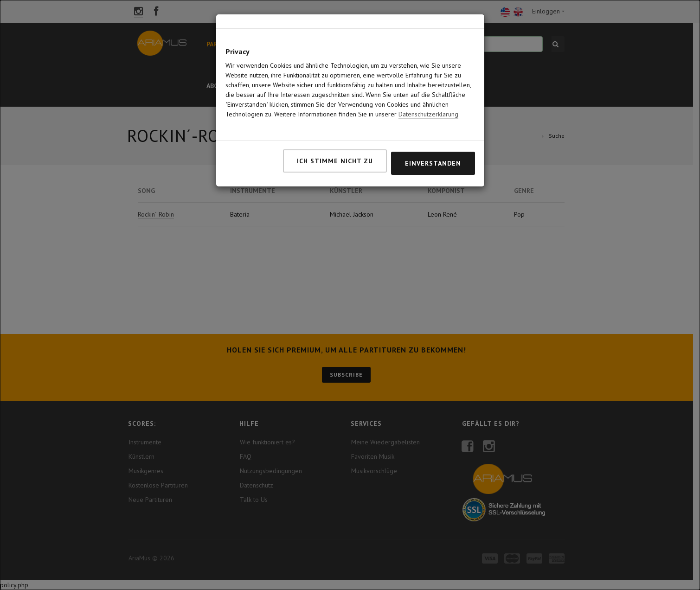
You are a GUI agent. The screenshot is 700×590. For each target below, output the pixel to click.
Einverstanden (433, 163)
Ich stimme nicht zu (335, 161)
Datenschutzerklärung (428, 114)
